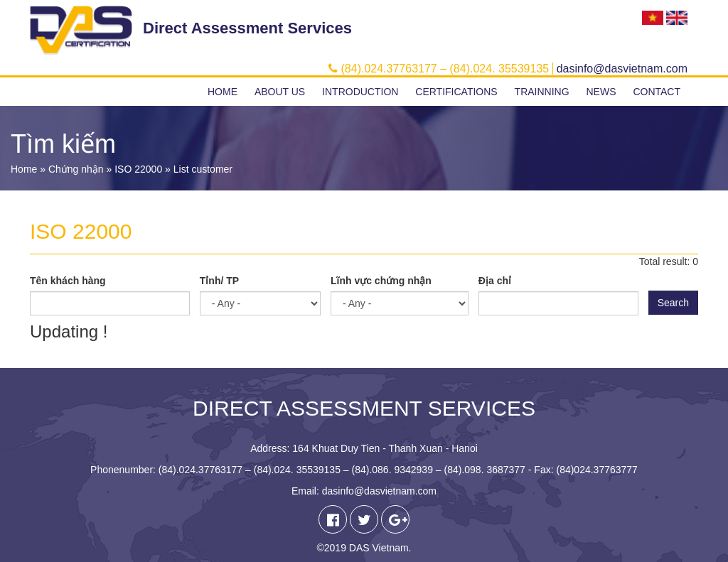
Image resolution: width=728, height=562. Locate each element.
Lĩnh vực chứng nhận (381, 281)
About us (280, 92)
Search (673, 303)
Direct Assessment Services (247, 28)
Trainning (542, 92)
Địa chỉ (495, 281)
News (601, 92)
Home (223, 92)
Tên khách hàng (68, 281)
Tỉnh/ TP (219, 281)
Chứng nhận (76, 169)
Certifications (456, 92)
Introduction (360, 92)
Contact (657, 92)
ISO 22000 (138, 169)
